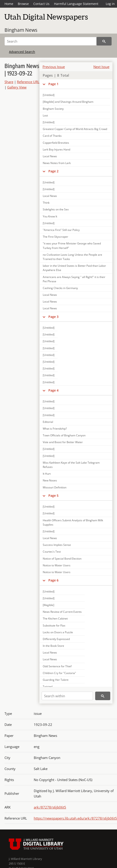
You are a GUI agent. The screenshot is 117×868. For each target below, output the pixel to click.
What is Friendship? (55, 429)
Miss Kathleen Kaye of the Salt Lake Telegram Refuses (71, 465)
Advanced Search (22, 52)
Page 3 (53, 317)
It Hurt (47, 474)
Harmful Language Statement (76, 4)
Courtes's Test (52, 552)
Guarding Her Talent (56, 680)
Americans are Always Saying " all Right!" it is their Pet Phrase (74, 279)
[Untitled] (49, 95)
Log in (110, 4)
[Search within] (67, 696)
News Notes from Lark (57, 163)
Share (9, 82)
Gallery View (17, 87)
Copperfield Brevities (56, 143)
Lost (45, 115)
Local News (50, 156)
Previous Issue (54, 67)
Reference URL (28, 82)
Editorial (48, 422)
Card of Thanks (52, 136)
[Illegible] (48, 605)
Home (9, 4)
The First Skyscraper (55, 237)
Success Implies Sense (57, 545)
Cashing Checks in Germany (60, 288)
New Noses (50, 480)
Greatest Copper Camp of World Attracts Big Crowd (75, 129)
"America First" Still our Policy (61, 230)
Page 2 (53, 171)
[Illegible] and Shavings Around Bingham (68, 102)
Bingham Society (53, 109)
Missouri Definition (55, 487)
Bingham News (21, 30)
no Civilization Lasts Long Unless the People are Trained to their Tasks (72, 257)
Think (46, 203)
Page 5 (53, 496)
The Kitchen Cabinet (55, 619)
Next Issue (101, 67)
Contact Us (41, 4)
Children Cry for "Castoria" (59, 673)
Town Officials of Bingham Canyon (64, 435)
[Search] (51, 41)
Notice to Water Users (57, 565)
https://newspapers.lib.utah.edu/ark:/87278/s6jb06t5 (75, 818)
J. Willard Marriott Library (25, 859)
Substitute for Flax (54, 625)
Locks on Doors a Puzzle (58, 632)
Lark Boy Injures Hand (56, 149)
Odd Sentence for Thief (57, 666)
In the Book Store (53, 646)
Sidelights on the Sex (56, 209)
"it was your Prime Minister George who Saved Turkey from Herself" (72, 246)
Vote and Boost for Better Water (63, 442)
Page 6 (53, 580)
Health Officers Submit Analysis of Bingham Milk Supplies (73, 522)
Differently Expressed (56, 639)
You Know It (50, 216)
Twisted (48, 687)
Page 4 (53, 390)
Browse (23, 4)
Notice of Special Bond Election (62, 559)
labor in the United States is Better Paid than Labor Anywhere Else (74, 268)
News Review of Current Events (62, 612)
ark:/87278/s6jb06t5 (50, 807)
